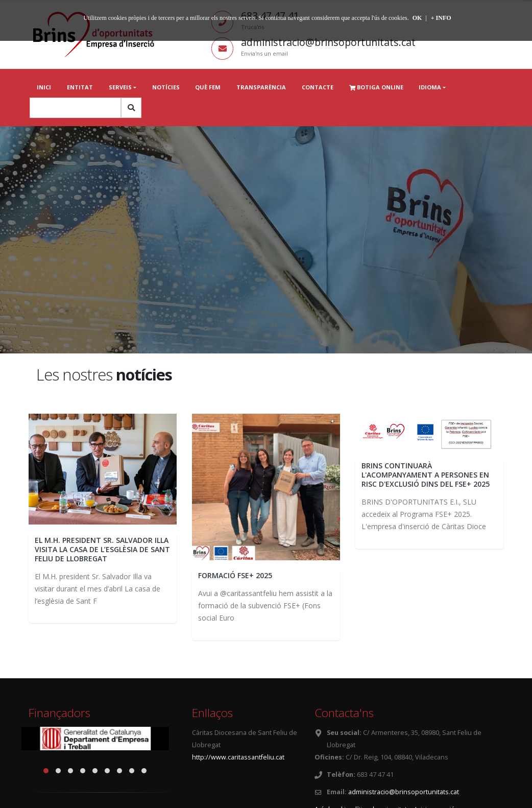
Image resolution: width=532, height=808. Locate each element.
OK (417, 18)
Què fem (208, 87)
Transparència (261, 87)
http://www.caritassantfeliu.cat (238, 757)
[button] (46, 771)
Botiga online (376, 87)
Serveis (120, 87)
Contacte (318, 87)
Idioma (430, 87)
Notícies (166, 87)
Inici (44, 87)
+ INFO (441, 18)
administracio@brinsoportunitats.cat (404, 792)
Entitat (80, 87)
